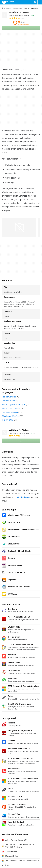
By (19, 16)
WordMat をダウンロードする (14, 405)
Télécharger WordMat (10, 416)
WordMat (19, 12)
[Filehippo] (8, 2)
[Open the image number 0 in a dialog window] (19, 227)
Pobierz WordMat (9, 397)
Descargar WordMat (10, 412)
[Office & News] (18, 8)
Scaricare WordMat (9, 401)
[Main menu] (40, 2)
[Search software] (35, 2)
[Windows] (8, 8)
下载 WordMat (7, 420)
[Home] (3, 8)
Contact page (24, 497)
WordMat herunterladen (11, 408)
